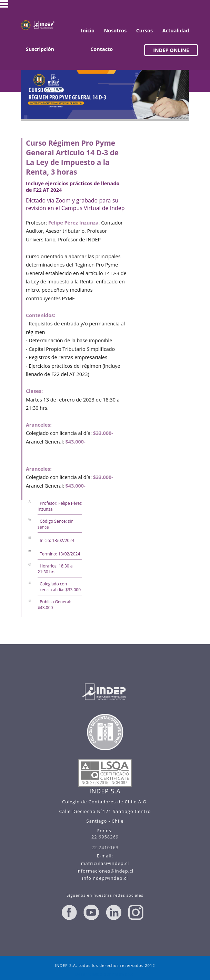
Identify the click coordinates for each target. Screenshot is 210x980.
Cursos (144, 30)
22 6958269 (105, 837)
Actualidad (176, 30)
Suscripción (40, 49)
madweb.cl (124, 974)
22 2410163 (105, 847)
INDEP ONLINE (171, 50)
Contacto (102, 49)
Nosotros (116, 30)
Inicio (88, 30)
